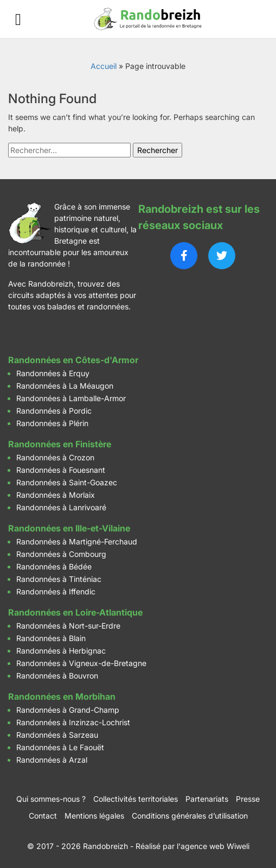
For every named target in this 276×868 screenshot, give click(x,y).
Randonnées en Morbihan (62, 696)
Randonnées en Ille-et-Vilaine (69, 528)
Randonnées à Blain (51, 638)
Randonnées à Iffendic (56, 591)
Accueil (104, 66)
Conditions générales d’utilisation (190, 816)
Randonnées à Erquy (53, 373)
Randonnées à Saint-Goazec (67, 482)
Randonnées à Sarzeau (57, 735)
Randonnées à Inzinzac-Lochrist (73, 722)
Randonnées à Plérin (52, 423)
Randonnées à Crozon (55, 457)
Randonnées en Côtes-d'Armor (73, 360)
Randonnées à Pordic (54, 411)
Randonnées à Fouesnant (61, 470)
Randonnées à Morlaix (56, 495)
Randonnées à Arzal (52, 760)
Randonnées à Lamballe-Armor (71, 398)
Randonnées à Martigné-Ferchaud (77, 541)
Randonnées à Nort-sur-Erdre (68, 626)
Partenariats (207, 799)
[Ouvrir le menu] (18, 19)
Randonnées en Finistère (60, 444)
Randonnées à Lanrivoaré (61, 507)
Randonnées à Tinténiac (59, 579)
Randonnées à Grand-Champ (68, 710)
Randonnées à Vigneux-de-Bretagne (81, 663)
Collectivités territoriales (136, 799)
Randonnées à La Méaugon (65, 386)
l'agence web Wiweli (213, 846)
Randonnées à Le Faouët (60, 747)
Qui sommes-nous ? (51, 799)
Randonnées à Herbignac (61, 651)
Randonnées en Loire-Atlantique (75, 612)
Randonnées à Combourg (61, 554)
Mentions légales (94, 816)
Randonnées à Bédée (54, 566)
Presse (248, 799)
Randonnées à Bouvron (57, 676)
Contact (43, 816)
